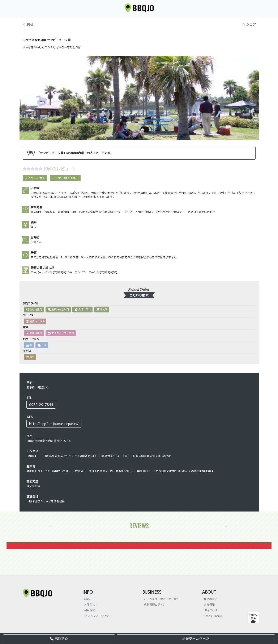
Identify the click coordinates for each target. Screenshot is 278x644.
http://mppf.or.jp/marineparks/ (54, 424)
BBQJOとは (211, 610)
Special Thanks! (214, 616)
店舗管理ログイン (155, 605)
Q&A (87, 599)
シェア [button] (249, 24)
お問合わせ (91, 605)
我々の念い (211, 599)
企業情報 (209, 605)
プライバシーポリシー (98, 616)
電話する (59, 638)
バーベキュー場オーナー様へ (162, 599)
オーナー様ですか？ (65, 178)
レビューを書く (35, 178)
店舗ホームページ (196, 638)
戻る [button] (28, 24)
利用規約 (90, 610)
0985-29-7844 (41, 405)
